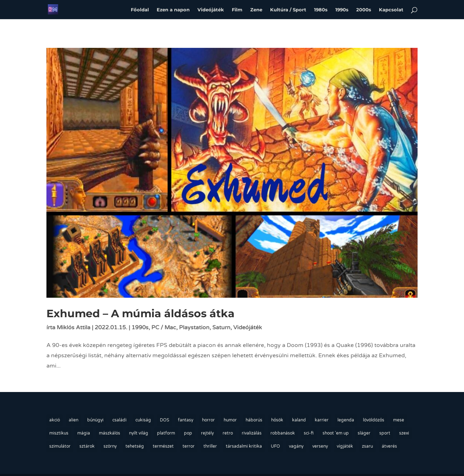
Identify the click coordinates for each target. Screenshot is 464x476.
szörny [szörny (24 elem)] (110, 446)
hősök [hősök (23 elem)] (277, 420)
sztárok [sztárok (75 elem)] (87, 446)
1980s (321, 9)
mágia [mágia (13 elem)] (84, 433)
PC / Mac (164, 327)
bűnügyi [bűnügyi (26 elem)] (95, 420)
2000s (364, 9)
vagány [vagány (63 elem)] (296, 446)
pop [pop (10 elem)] (188, 433)
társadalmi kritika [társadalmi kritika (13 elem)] (244, 446)
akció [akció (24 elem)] (55, 420)
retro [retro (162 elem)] (228, 433)
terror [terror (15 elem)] (189, 446)
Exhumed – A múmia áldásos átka (141, 313)
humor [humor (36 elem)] (230, 420)
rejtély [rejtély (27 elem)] (207, 433)
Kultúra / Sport (288, 9)
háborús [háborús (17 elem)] (254, 420)
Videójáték (211, 9)
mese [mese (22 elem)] (399, 420)
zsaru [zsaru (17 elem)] (367, 446)
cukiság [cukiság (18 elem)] (143, 420)
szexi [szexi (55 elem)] (404, 433)
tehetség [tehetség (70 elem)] (135, 446)
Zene (256, 9)
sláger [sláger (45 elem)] (364, 433)
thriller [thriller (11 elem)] (210, 446)
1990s (342, 9)
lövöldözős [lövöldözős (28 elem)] (374, 420)
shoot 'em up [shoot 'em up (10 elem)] (336, 433)
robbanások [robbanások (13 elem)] (283, 433)
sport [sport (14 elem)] (385, 433)
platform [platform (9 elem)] (166, 433)
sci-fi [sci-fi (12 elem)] (309, 433)
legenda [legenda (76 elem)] (346, 420)
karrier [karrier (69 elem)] (322, 420)
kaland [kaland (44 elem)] (299, 420)
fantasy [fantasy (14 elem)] (186, 420)
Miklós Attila (74, 327)
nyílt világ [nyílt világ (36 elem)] (139, 433)
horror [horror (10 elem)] (208, 420)
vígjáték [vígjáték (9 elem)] (345, 446)
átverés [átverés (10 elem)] (389, 446)
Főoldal (140, 9)
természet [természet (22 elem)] (163, 446)
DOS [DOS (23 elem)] (164, 420)
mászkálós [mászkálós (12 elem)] (110, 433)
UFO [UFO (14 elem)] (275, 446)
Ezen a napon (173, 9)
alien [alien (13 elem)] (74, 420)
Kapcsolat (391, 9)
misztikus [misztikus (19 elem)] (59, 433)
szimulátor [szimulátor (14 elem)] (60, 446)
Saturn (221, 327)
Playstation (194, 327)
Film (237, 9)
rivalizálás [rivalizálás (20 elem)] (252, 433)
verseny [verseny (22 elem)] (320, 446)
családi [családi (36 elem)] (119, 420)
